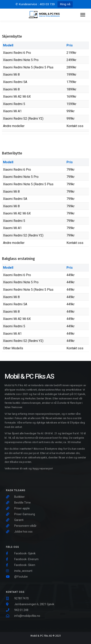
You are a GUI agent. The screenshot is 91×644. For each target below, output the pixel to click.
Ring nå (65, 4)
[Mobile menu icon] (83, 15)
